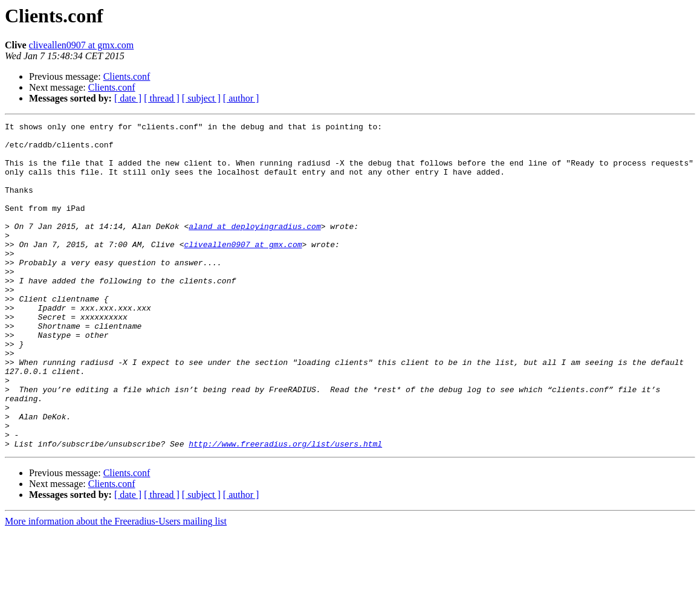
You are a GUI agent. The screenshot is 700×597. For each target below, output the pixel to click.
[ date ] (128, 98)
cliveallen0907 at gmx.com (82, 45)
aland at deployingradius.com (254, 248)
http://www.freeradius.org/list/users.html (285, 509)
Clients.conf (127, 76)
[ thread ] (162, 98)
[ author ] (241, 98)
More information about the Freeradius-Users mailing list (116, 586)
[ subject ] (201, 98)
